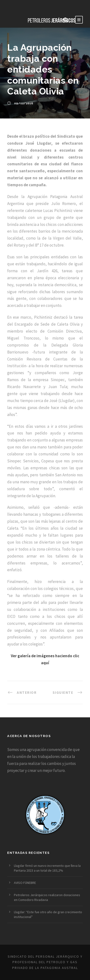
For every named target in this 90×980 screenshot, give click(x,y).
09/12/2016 (24, 103)
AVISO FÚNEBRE (25, 883)
